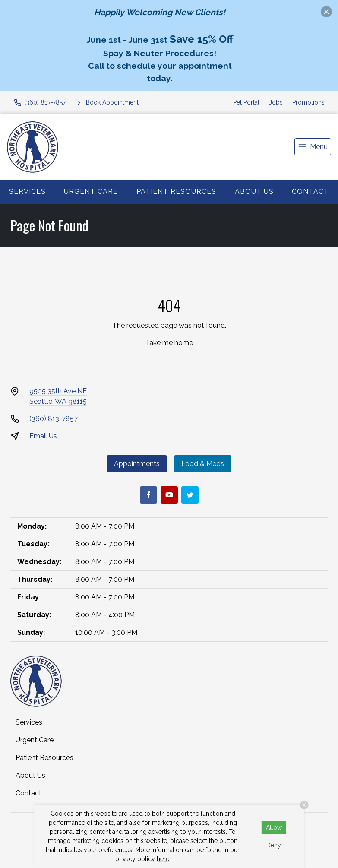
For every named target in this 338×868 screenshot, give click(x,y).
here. (164, 859)
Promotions (308, 102)
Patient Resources (176, 192)
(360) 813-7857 (54, 419)
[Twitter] (190, 495)
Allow (274, 827)
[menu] (313, 147)
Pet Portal (246, 102)
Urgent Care (91, 192)
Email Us (43, 436)
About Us (254, 192)
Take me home (169, 343)
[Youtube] (169, 495)
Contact (310, 192)
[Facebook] (148, 495)
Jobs (276, 102)
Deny (274, 845)
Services (27, 192)
